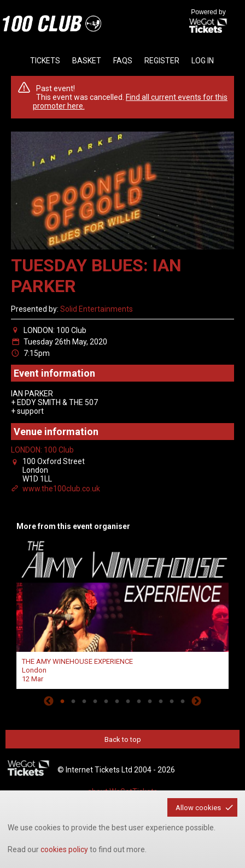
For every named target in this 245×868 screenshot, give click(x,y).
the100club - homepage (52, 23)
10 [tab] (161, 701)
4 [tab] (95, 701)
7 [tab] (128, 701)
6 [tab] (117, 701)
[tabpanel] (122, 613)
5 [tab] (106, 701)
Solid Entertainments (97, 309)
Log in (203, 61)
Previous (49, 701)
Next (196, 701)
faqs (123, 61)
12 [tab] (183, 701)
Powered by (208, 22)
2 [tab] (73, 701)
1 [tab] (62, 701)
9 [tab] (150, 701)
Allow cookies (198, 808)
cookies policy (64, 849)
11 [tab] (172, 701)
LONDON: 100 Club (42, 450)
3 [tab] (84, 701)
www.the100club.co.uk (61, 489)
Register (162, 61)
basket (87, 61)
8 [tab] (139, 701)
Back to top (123, 739)
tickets (45, 61)
